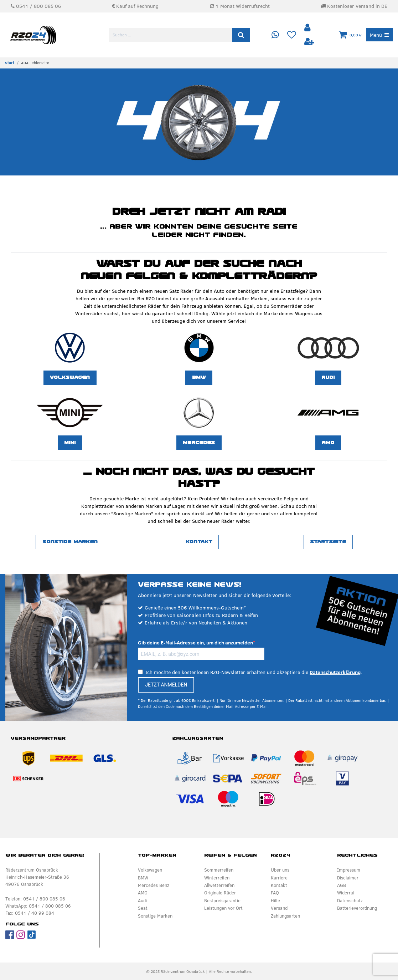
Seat (143, 908)
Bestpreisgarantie (222, 900)
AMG (328, 443)
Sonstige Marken (70, 542)
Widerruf (346, 893)
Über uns (280, 870)
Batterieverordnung (357, 908)
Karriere (279, 878)
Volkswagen (70, 377)
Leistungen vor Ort (223, 908)
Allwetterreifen (219, 885)
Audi (328, 377)
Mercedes (199, 443)
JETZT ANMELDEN (166, 685)
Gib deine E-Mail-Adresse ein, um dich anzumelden (195, 643)
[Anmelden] (308, 28)
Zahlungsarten (285, 916)
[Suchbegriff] (171, 35)
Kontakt (199, 542)
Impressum (349, 870)
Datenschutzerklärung (335, 672)
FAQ (275, 893)
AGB (342, 885)
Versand (279, 908)
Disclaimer (348, 878)
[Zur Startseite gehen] (10, 63)
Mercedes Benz (154, 885)
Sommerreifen (219, 870)
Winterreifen (217, 878)
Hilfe (275, 900)
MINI (70, 443)
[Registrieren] (309, 42)
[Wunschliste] (291, 35)
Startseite (328, 542)
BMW (199, 377)
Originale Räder (220, 893)
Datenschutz (350, 900)
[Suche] (241, 35)
